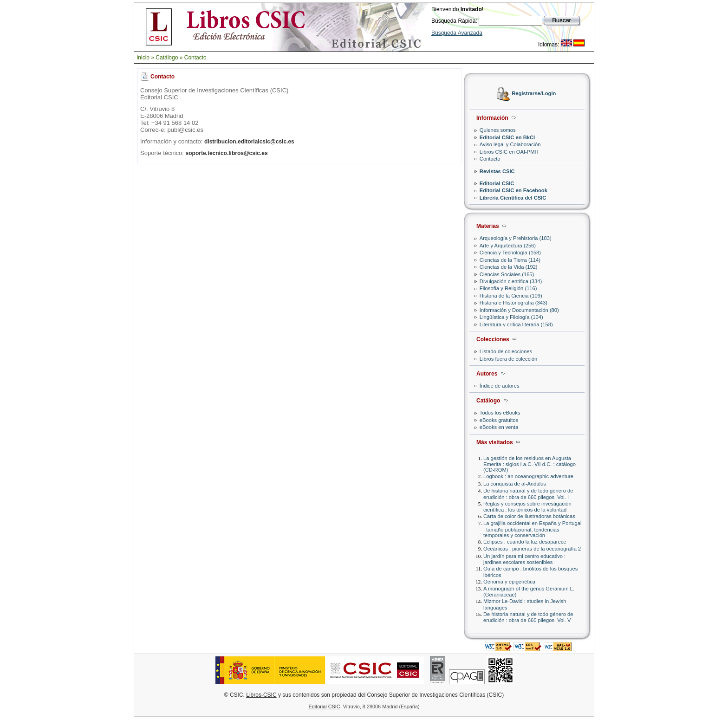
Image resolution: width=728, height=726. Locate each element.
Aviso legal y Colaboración (510, 144)
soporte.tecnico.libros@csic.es (227, 153)
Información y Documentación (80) (519, 310)
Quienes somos (498, 130)
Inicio (143, 58)
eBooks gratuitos (499, 420)
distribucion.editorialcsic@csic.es (249, 142)
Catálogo (167, 58)
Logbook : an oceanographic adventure (528, 476)
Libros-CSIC (261, 695)
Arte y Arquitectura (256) (508, 246)
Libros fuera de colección (508, 359)
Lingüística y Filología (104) (511, 317)
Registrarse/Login (534, 94)
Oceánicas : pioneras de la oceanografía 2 (532, 549)
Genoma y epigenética (509, 582)
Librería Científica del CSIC (513, 198)
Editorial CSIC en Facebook (513, 190)
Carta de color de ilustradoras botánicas (529, 516)
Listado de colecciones (506, 351)
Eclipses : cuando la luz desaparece (525, 542)
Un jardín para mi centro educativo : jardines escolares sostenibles (524, 559)
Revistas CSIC (497, 171)
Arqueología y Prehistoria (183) (516, 238)
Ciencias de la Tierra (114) (510, 260)
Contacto (195, 58)
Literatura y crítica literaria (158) (516, 324)
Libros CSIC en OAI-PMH (509, 152)
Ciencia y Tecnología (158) (510, 253)
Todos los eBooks (500, 413)
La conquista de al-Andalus (515, 484)
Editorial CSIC (497, 183)
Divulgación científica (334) (511, 281)
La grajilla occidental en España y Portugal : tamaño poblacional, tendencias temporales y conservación (532, 529)
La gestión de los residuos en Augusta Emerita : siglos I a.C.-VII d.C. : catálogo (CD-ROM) (530, 464)
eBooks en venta (499, 427)
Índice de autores (500, 386)
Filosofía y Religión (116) (508, 288)
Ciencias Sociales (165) (507, 274)
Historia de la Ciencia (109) (511, 296)
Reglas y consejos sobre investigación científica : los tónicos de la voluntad (527, 507)
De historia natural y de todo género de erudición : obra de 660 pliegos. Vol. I (528, 494)
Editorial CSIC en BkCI (507, 137)
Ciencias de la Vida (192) (509, 267)
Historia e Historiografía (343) (513, 303)
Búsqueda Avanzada (457, 33)
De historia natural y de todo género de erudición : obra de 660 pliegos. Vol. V (528, 617)
